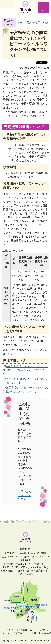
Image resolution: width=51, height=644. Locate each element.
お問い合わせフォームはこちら (25, 495)
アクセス (11, 630)
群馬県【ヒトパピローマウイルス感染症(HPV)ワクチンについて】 (25, 389)
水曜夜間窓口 (8, 571)
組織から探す (35, 22)
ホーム (21, 22)
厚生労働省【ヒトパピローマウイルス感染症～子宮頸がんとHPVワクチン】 (25, 370)
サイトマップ (8, 633)
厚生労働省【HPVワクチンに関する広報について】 (25, 381)
